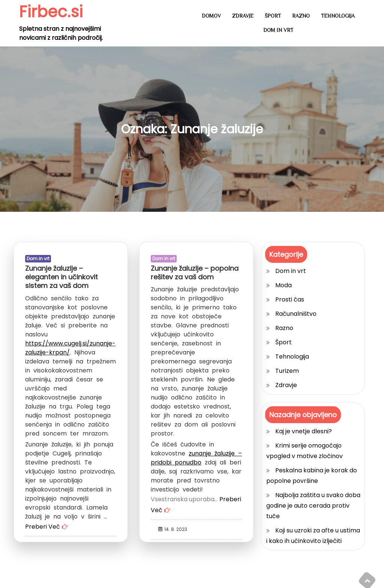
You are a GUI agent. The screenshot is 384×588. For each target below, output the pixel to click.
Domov (211, 16)
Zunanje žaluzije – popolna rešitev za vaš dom (195, 273)
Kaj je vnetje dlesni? (304, 431)
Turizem (287, 371)
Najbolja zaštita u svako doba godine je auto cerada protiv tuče (313, 506)
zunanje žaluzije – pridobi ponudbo (196, 458)
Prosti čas (290, 299)
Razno (301, 16)
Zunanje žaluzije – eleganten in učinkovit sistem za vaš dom (61, 277)
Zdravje (243, 16)
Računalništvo (296, 314)
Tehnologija (338, 16)
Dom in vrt (278, 30)
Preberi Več (43, 527)
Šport (273, 16)
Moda (283, 285)
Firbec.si (51, 12)
